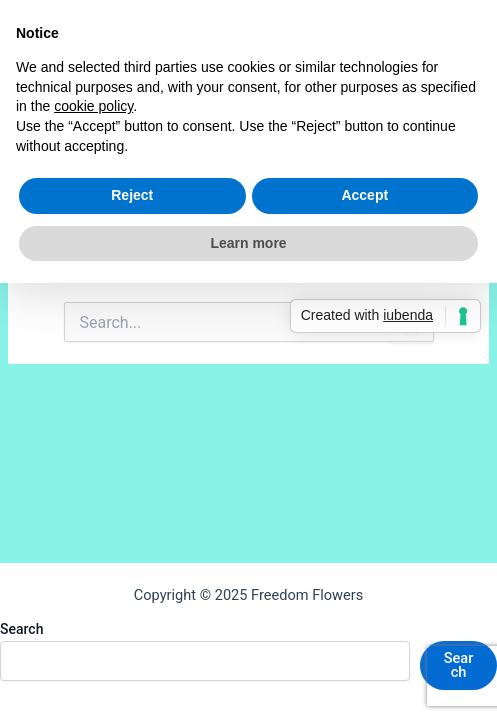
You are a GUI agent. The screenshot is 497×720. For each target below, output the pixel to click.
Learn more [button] (248, 243)
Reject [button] (132, 195)
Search (21, 629)
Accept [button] (364, 195)
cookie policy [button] (93, 106)
